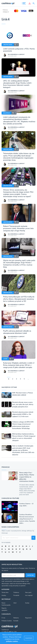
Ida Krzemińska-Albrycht (16, 54)
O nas (3, 618)
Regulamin (28, 618)
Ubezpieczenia (8, 45)
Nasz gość (28, 592)
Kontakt (16, 621)
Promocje (6, 467)
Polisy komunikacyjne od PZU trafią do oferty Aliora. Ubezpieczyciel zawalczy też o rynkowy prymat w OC (19, 299)
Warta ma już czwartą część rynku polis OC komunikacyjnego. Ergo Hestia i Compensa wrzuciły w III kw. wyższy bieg (19, 264)
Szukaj (27, 603)
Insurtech (7, 113)
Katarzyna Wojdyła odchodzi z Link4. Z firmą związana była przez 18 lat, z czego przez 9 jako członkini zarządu (19, 365)
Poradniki (16, 595)
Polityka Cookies (7, 621)
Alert (15, 603)
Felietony (16, 592)
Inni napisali (29, 595)
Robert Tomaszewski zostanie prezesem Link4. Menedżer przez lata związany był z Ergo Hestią (18, 228)
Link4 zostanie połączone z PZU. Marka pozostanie (19, 50)
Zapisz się (30, 575)
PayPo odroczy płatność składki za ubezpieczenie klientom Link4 (17, 332)
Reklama (16, 618)
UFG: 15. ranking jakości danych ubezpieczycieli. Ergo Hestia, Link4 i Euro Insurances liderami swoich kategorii (17, 84)
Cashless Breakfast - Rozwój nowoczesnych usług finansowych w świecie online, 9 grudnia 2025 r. (27, 519)
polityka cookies (12, 641)
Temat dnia (5, 592)
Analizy (4, 595)
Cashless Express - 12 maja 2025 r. (26, 505)
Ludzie (5, 359)
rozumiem (29, 638)
